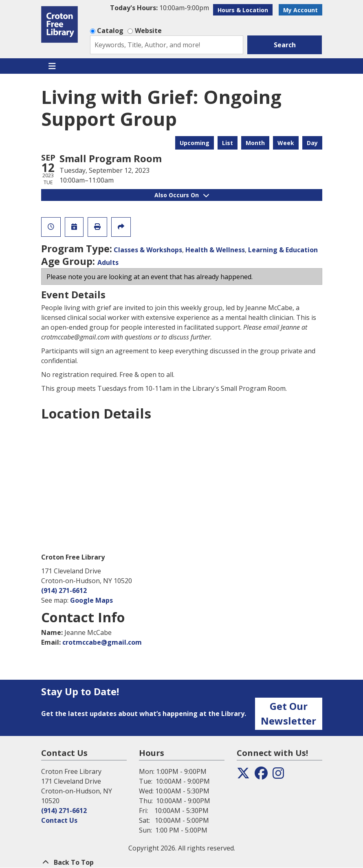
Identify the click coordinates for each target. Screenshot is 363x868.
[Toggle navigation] (52, 66)
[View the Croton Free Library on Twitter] (243, 775)
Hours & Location (243, 10)
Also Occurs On (182, 195)
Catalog (110, 31)
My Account (300, 10)
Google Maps (91, 600)
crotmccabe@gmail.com (102, 642)
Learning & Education (283, 250)
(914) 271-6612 (64, 590)
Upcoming (195, 143)
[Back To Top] (182, 862)
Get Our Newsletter (288, 713)
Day (312, 143)
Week (286, 143)
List (228, 143)
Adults (108, 262)
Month (255, 143)
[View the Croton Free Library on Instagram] (278, 775)
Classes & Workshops (148, 250)
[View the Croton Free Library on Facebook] (261, 775)
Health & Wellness (215, 250)
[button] (159, 8)
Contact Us (59, 820)
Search (285, 45)
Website (148, 31)
